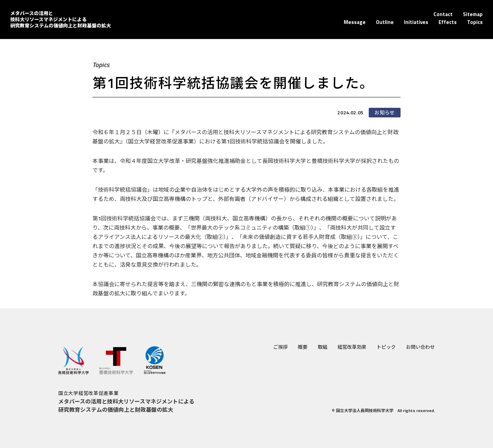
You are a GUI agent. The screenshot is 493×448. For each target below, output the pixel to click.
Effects (448, 22)
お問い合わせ (420, 347)
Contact (443, 14)
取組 (323, 347)
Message (355, 22)
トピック (386, 347)
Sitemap (473, 14)
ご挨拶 (280, 347)
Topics (475, 22)
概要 (303, 347)
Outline (385, 22)
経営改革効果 (352, 347)
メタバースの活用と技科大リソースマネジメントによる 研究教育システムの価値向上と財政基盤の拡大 (61, 19)
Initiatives (416, 22)
